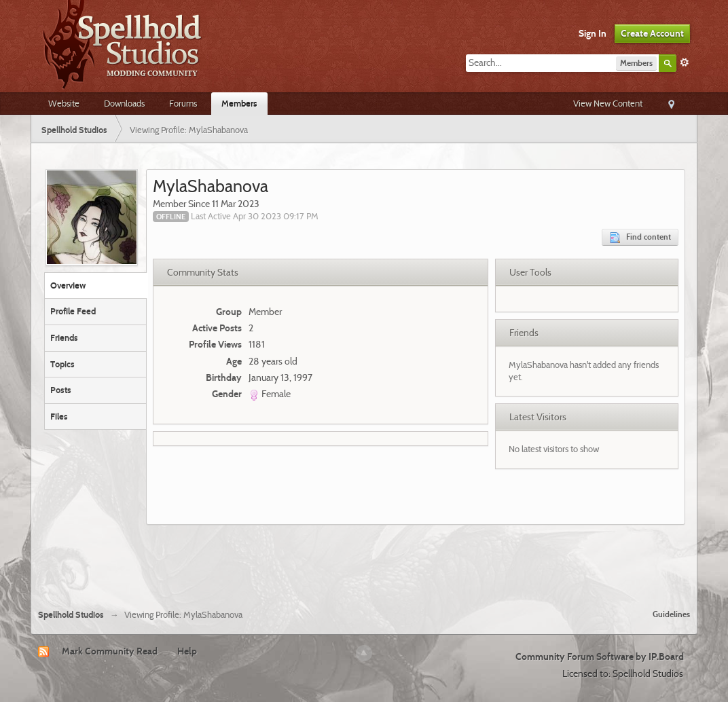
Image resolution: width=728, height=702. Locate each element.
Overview (68, 285)
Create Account (652, 33)
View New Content (608, 103)
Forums (183, 103)
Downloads (124, 103)
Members (239, 103)
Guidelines (671, 614)
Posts (61, 390)
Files (59, 416)
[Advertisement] (364, 561)
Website (64, 103)
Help (187, 651)
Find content (640, 237)
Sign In (593, 33)
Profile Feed (73, 311)
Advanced (685, 62)
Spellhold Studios (71, 615)
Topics (62, 364)
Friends (64, 337)
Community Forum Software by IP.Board (600, 657)
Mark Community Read (110, 651)
